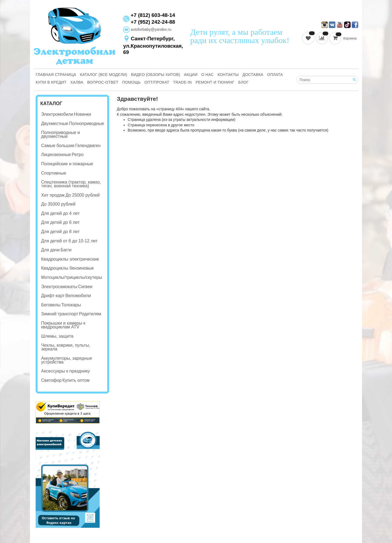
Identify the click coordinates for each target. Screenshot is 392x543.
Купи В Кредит (51, 82)
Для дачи (50, 250)
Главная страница (56, 75)
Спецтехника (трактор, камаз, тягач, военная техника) (71, 184)
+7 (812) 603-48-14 (153, 15)
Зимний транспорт (60, 314)
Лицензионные (56, 155)
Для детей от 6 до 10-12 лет (69, 241)
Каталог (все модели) (104, 75)
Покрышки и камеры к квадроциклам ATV (63, 325)
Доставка (253, 75)
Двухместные (55, 123)
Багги (66, 250)
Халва (77, 82)
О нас (207, 75)
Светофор (51, 380)
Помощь (131, 82)
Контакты (228, 75)
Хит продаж (53, 195)
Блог (243, 82)
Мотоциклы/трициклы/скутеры (72, 277)
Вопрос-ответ (103, 82)
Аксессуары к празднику (65, 371)
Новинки (83, 114)
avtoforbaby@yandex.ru (147, 29)
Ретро (77, 155)
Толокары (71, 305)
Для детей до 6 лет (60, 222)
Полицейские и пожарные (67, 164)
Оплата (275, 75)
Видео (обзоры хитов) (156, 75)
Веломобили (78, 296)
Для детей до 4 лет (60, 213)
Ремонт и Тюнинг (215, 82)
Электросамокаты (59, 287)
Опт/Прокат (157, 82)
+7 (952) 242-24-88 (153, 22)
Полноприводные (86, 123)
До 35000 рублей (58, 204)
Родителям (90, 314)
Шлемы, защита (57, 336)
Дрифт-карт (53, 296)
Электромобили (57, 114)
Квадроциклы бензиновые (68, 268)
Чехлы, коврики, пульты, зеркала (66, 347)
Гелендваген (88, 146)
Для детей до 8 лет (60, 232)
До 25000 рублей (82, 195)
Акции (191, 75)
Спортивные (54, 173)
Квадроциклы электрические (70, 259)
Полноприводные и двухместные (60, 134)
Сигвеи (85, 287)
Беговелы (51, 305)
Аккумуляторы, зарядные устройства (67, 360)
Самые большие (58, 146)
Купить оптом (76, 380)
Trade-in (183, 82)
